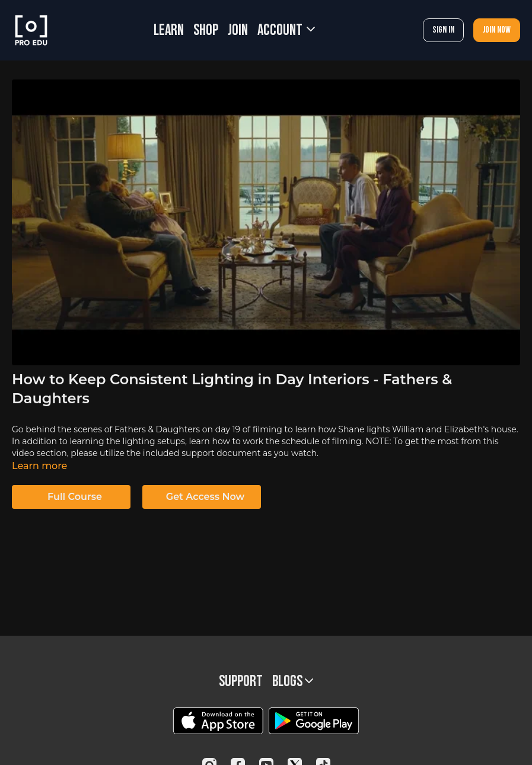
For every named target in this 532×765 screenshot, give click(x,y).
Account (286, 31)
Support (241, 682)
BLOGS (293, 682)
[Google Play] (314, 721)
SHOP (206, 31)
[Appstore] (218, 721)
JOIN (238, 31)
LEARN (169, 31)
